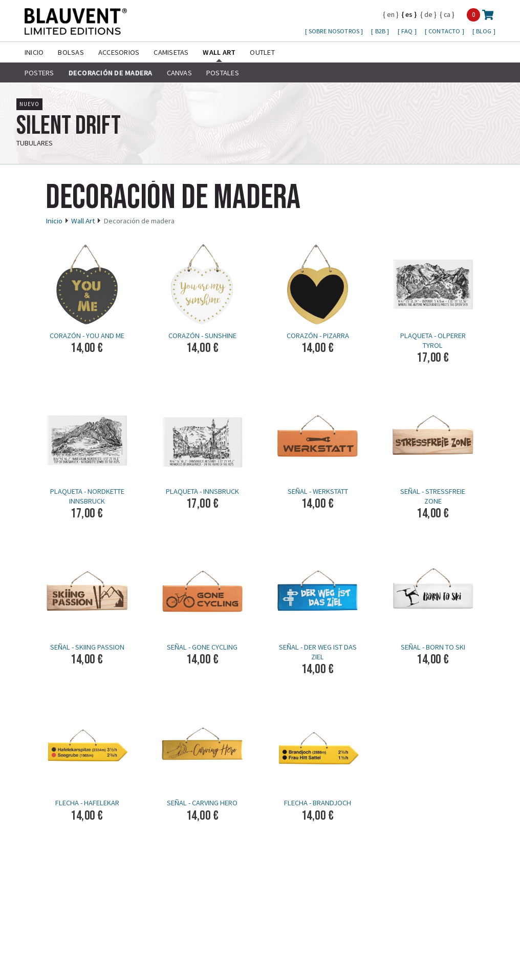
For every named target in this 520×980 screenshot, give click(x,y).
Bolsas (71, 52)
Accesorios (119, 52)
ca (447, 14)
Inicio (34, 52)
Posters (39, 73)
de (428, 14)
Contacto (445, 31)
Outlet (262, 52)
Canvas (179, 73)
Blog (485, 31)
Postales (223, 73)
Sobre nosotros (335, 31)
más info (484, 137)
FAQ (408, 31)
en (391, 14)
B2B (381, 31)
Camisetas (171, 52)
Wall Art (219, 52)
